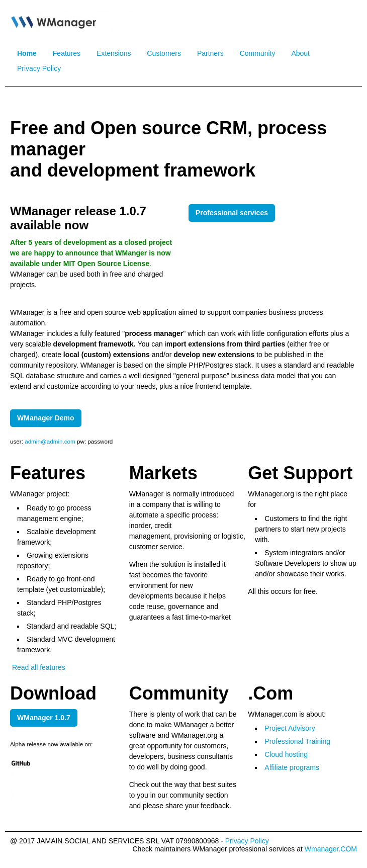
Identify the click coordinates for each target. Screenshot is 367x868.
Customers (164, 53)
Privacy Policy (39, 68)
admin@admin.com (51, 441)
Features (67, 53)
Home (27, 53)
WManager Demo (46, 418)
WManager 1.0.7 (44, 718)
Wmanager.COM (331, 849)
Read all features (38, 667)
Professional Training (297, 741)
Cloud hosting (286, 754)
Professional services (232, 213)
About (300, 53)
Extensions (114, 53)
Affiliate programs (292, 767)
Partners (210, 53)
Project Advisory (290, 728)
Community (258, 53)
